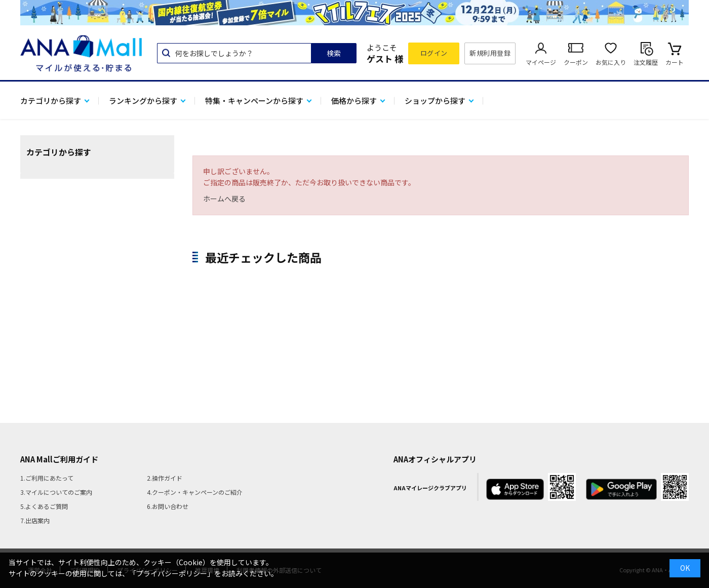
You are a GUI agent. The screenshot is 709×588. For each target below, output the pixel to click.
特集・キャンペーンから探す (254, 101)
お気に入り (611, 62)
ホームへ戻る (224, 199)
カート (675, 62)
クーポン (576, 62)
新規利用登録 (490, 53)
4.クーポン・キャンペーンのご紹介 (195, 492)
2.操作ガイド (165, 478)
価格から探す (354, 101)
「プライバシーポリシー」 (172, 573)
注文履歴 (646, 62)
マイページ (541, 62)
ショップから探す (435, 101)
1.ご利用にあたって (47, 478)
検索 (334, 53)
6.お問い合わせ (168, 506)
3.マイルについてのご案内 (56, 492)
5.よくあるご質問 (44, 506)
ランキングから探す (143, 101)
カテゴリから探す (51, 101)
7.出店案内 (35, 520)
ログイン (434, 53)
